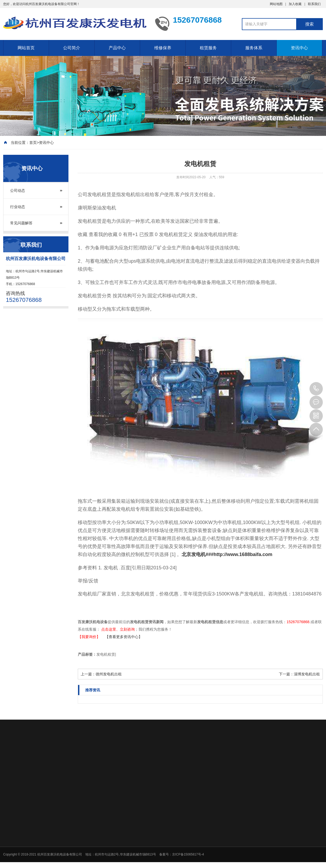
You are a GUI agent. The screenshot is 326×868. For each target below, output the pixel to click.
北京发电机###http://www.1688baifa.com (227, 554)
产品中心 (117, 48)
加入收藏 (295, 4)
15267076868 (316, 389)
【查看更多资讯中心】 (124, 637)
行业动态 (18, 207)
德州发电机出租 (109, 674)
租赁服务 (208, 48)
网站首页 (26, 48)
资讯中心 (299, 48)
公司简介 (72, 48)
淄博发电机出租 (307, 674)
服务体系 (254, 48)
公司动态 (18, 190)
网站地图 (276, 4)
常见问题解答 (21, 223)
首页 (33, 143)
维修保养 (163, 48)
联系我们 (314, 4)
